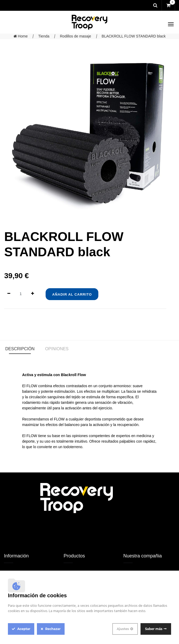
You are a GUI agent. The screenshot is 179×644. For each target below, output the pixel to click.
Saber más (154, 629)
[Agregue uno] (33, 294)
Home (21, 36)
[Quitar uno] (9, 294)
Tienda (44, 36)
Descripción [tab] (20, 349)
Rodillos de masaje (75, 36)
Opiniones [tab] (57, 349)
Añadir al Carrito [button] (72, 294)
